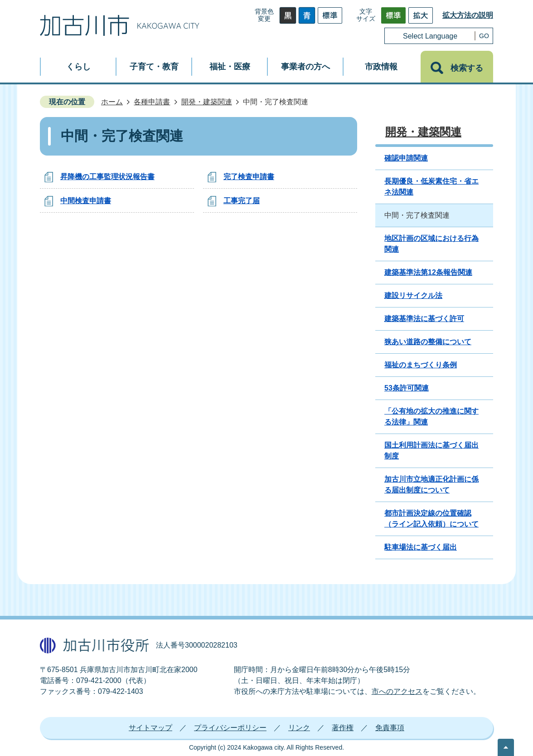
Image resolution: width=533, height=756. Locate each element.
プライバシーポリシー (230, 728)
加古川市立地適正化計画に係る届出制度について (431, 485)
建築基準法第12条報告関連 (428, 272)
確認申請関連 (406, 158)
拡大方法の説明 (468, 15)
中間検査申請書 (86, 201)
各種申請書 (152, 102)
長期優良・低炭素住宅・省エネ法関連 (431, 187)
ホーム (112, 102)
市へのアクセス (397, 691)
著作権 (343, 728)
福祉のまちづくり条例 (421, 365)
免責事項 (390, 728)
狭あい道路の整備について (428, 342)
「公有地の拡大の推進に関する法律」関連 (431, 417)
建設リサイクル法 (413, 295)
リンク (299, 728)
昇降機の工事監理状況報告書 (107, 177)
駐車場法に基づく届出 (421, 547)
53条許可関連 (407, 388)
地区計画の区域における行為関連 (431, 244)
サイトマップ (150, 728)
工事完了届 (242, 201)
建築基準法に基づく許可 (424, 319)
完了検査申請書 (249, 177)
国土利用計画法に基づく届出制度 (431, 451)
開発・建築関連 (207, 102)
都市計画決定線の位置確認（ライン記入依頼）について (431, 519)
